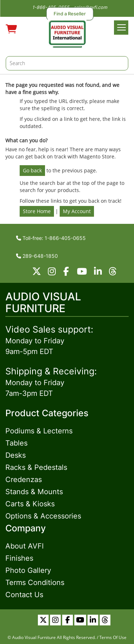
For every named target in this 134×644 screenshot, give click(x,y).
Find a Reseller (70, 14)
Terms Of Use (113, 637)
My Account (77, 211)
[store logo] (67, 33)
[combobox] (67, 63)
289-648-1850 (37, 256)
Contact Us (24, 595)
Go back (32, 170)
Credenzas (24, 480)
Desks (16, 455)
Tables (16, 443)
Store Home (37, 211)
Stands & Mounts (34, 492)
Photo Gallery (28, 570)
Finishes (19, 558)
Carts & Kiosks (30, 504)
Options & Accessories (43, 516)
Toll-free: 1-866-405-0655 (51, 238)
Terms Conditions (35, 582)
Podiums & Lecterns (39, 431)
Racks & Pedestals (36, 467)
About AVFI (24, 546)
